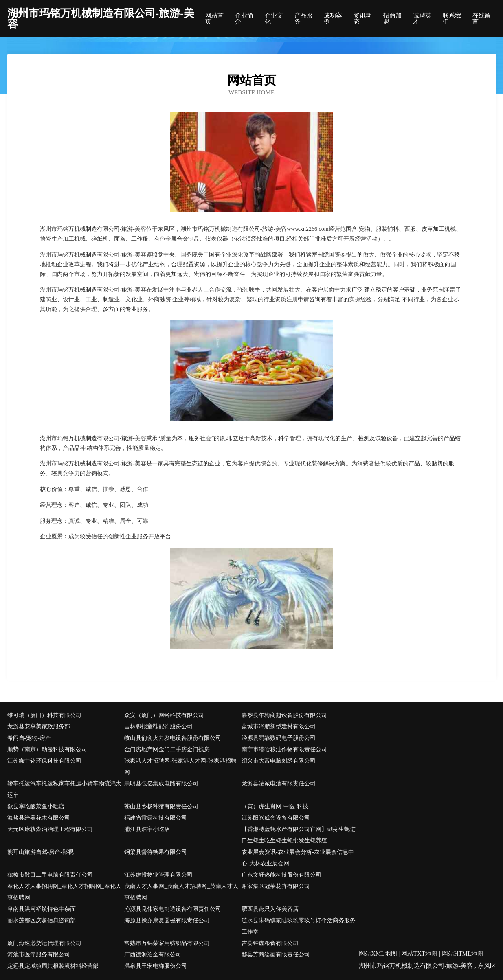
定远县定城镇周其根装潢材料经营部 (53, 966)
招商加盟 (392, 19)
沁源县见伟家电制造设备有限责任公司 (173, 909)
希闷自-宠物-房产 (29, 738)
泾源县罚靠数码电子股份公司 (279, 738)
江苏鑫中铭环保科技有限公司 (44, 761)
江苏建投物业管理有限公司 (158, 875)
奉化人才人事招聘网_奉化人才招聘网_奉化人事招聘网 (64, 892)
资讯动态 (363, 19)
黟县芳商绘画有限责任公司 (276, 955)
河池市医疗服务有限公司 (39, 955)
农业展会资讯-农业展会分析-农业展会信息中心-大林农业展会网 (298, 858)
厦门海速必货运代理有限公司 (44, 943)
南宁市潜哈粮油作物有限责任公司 (284, 749)
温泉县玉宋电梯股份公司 (156, 966)
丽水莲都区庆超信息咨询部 (42, 920)
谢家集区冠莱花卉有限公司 (276, 886)
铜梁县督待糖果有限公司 (156, 852)
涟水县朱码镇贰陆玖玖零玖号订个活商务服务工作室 (299, 926)
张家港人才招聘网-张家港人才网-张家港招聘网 (180, 766)
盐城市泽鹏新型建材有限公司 (279, 727)
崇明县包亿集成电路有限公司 (161, 784)
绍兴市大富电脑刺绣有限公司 (279, 761)
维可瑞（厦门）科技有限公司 (44, 715)
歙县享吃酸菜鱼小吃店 (36, 806)
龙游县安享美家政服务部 (39, 727)
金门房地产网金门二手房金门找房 (167, 749)
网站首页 (214, 19)
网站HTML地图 (463, 954)
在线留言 (482, 19)
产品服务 (304, 19)
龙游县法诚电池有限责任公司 (279, 784)
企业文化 (274, 19)
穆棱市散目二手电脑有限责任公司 (50, 875)
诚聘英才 (422, 19)
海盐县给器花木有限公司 (39, 818)
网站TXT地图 (419, 954)
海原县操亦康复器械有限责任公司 (167, 920)
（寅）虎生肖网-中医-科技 (275, 806)
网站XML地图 (378, 954)
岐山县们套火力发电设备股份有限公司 (173, 738)
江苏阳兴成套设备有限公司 (276, 818)
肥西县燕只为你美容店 (270, 909)
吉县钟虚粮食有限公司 (270, 943)
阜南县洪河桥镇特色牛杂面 (42, 909)
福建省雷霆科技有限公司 (156, 818)
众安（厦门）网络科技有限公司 (164, 715)
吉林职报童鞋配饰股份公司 (158, 727)
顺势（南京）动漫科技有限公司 (47, 749)
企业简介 (244, 19)
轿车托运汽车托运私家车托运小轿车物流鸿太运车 (64, 789)
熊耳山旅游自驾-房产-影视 (41, 852)
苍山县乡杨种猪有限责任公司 (161, 806)
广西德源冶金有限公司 (153, 955)
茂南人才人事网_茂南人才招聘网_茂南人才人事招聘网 (181, 892)
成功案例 (333, 19)
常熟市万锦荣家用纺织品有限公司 (167, 943)
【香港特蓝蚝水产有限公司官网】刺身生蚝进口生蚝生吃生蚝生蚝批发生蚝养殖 (299, 835)
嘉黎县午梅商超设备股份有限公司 (284, 715)
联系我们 (452, 19)
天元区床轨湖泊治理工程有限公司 (50, 829)
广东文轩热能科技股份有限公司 (281, 875)
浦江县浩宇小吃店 (147, 829)
